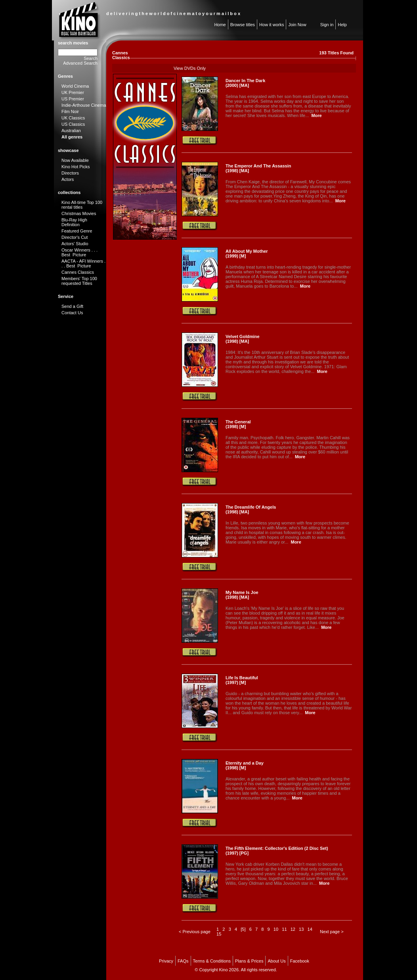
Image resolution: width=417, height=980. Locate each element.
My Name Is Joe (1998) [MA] (242, 595)
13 (301, 929)
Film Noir (70, 111)
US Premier (73, 99)
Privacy (166, 961)
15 (219, 934)
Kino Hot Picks (76, 167)
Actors (68, 179)
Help (342, 25)
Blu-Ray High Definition (74, 222)
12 (293, 929)
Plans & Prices (249, 961)
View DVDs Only (190, 68)
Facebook (300, 961)
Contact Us (72, 313)
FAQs (183, 961)
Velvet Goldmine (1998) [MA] (243, 339)
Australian (71, 131)
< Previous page (195, 932)
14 (310, 929)
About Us (276, 961)
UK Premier (73, 92)
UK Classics (73, 118)
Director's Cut (75, 237)
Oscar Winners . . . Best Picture (79, 252)
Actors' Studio (75, 244)
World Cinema (75, 86)
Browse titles (243, 25)
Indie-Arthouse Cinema (84, 105)
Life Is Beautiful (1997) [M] (242, 680)
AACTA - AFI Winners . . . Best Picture (83, 263)
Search (91, 58)
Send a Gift (72, 306)
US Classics (73, 124)
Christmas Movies (79, 213)
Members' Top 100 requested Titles (79, 281)
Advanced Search (80, 63)
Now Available (75, 160)
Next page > (332, 932)
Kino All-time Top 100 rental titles (82, 205)
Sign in (327, 25)
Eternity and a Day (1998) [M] (245, 765)
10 (276, 929)
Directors (70, 173)
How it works (272, 25)
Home (220, 25)
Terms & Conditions (212, 961)
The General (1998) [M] (238, 424)
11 (284, 929)
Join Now (297, 25)
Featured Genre (77, 231)
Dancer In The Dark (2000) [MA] (245, 83)
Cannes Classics (78, 272)
